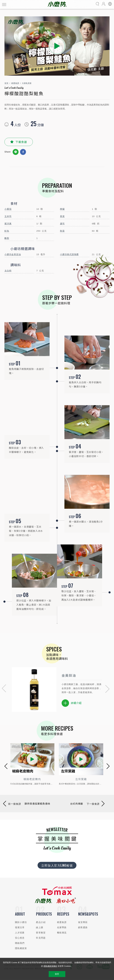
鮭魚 (7, 231)
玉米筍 (8, 216)
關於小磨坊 (21, 922)
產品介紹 (41, 922)
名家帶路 (62, 927)
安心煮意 (20, 938)
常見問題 (41, 938)
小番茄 (8, 209)
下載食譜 (21, 142)
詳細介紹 (72, 703)
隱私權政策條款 (50, 966)
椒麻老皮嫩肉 (33, 779)
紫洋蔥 (8, 224)
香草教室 (41, 933)
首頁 (6, 83)
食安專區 (83, 922)
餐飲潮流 (62, 933)
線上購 (39, 927)
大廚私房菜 (27, 83)
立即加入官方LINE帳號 (57, 865)
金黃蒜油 (69, 675)
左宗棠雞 (81, 779)
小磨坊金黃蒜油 (13, 254)
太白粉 (8, 271)
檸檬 (62, 209)
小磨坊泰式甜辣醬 (69, 254)
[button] (3, 689)
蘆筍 (62, 224)
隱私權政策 (21, 948)
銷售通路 (83, 927)
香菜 (62, 216)
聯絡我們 (20, 943)
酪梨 (7, 238)
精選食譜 (15, 83)
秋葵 (62, 231)
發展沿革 (20, 927)
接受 (57, 974)
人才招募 (20, 933)
